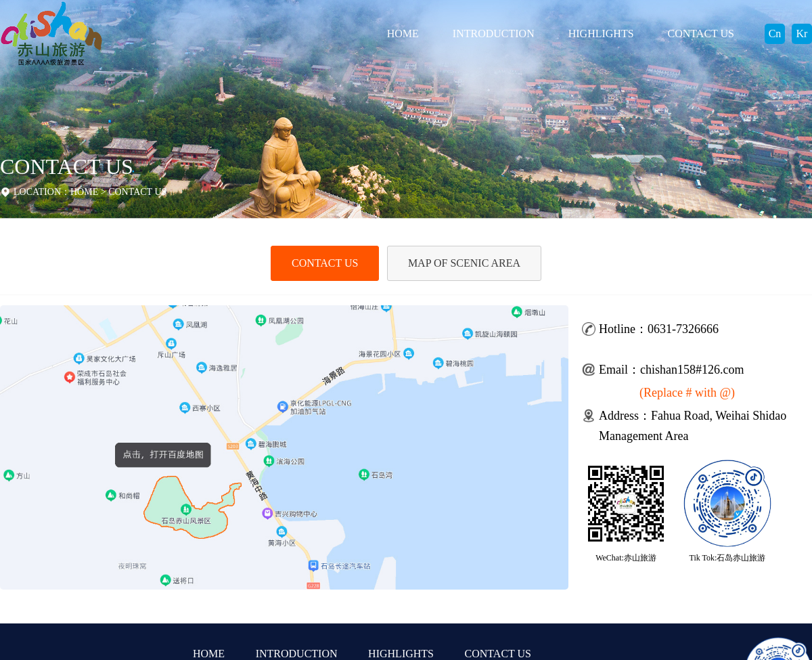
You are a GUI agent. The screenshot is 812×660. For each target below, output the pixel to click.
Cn (775, 34)
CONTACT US (701, 34)
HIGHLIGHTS (601, 34)
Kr (802, 34)
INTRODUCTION (494, 34)
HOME (403, 34)
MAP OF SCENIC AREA (464, 263)
